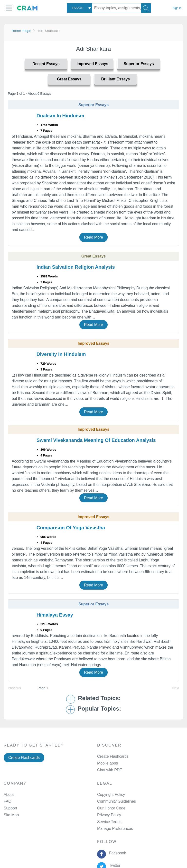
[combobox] (79, 8)
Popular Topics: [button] (99, 709)
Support (10, 808)
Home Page (21, 31)
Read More (93, 237)
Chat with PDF (110, 770)
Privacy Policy (109, 815)
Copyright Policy (111, 795)
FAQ (8, 801)
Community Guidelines (117, 801)
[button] (9, 8)
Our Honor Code (111, 808)
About (9, 795)
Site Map (11, 815)
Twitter (114, 865)
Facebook (116, 853)
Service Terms (109, 822)
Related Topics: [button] (99, 698)
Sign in (177, 8)
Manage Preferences (115, 829)
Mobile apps (108, 763)
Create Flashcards (24, 758)
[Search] (146, 8)
